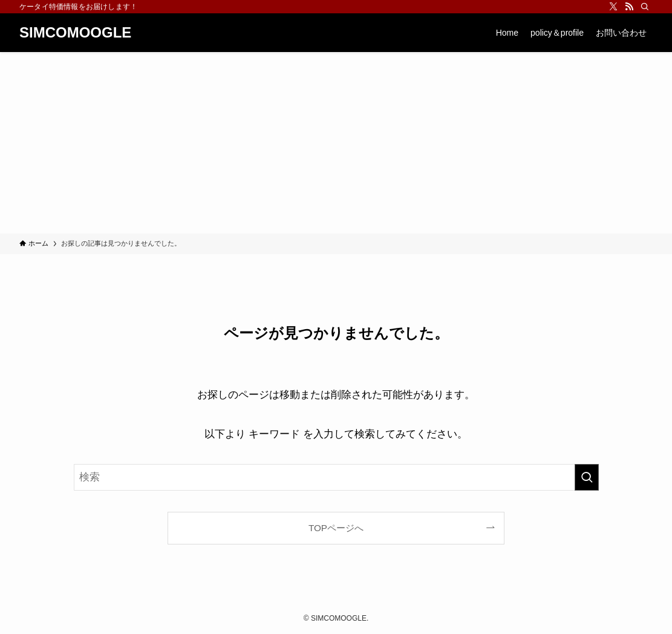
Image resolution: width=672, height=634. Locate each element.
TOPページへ (336, 528)
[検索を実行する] (587, 477)
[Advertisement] (336, 143)
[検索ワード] (336, 477)
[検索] (645, 7)
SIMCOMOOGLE (75, 33)
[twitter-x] (613, 7)
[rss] (629, 7)
